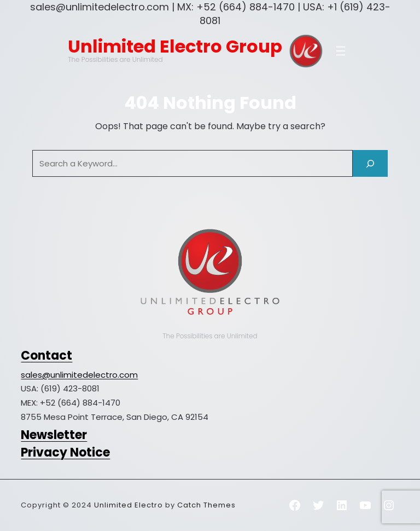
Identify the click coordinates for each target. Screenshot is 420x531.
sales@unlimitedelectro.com (79, 375)
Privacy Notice (65, 452)
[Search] (370, 163)
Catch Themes (206, 505)
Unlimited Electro (129, 505)
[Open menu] (341, 51)
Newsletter (54, 435)
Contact (46, 356)
